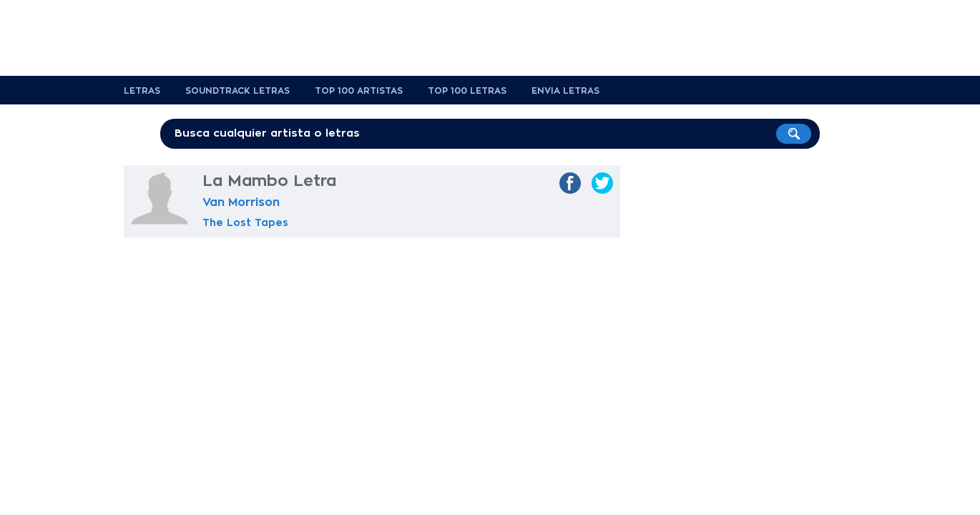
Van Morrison (241, 202)
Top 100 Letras (467, 91)
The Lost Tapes (245, 222)
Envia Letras (565, 91)
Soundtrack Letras (237, 91)
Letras (142, 91)
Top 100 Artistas (359, 91)
